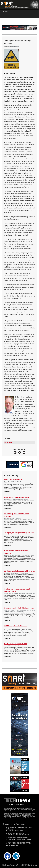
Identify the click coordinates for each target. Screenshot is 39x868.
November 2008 (8, 46)
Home (5, 12)
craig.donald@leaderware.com (22, 430)
